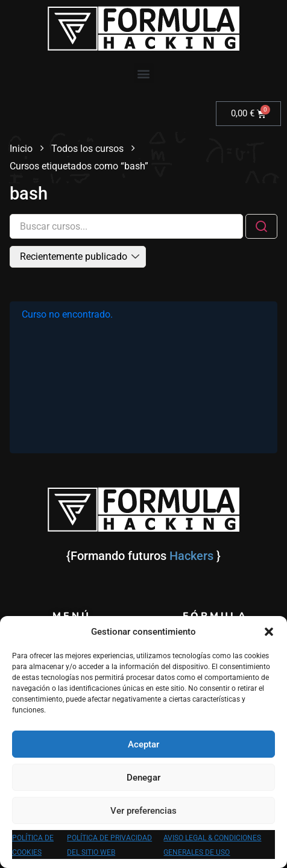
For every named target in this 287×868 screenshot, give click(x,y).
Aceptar (143, 744)
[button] (269, 632)
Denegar (143, 778)
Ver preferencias (143, 811)
